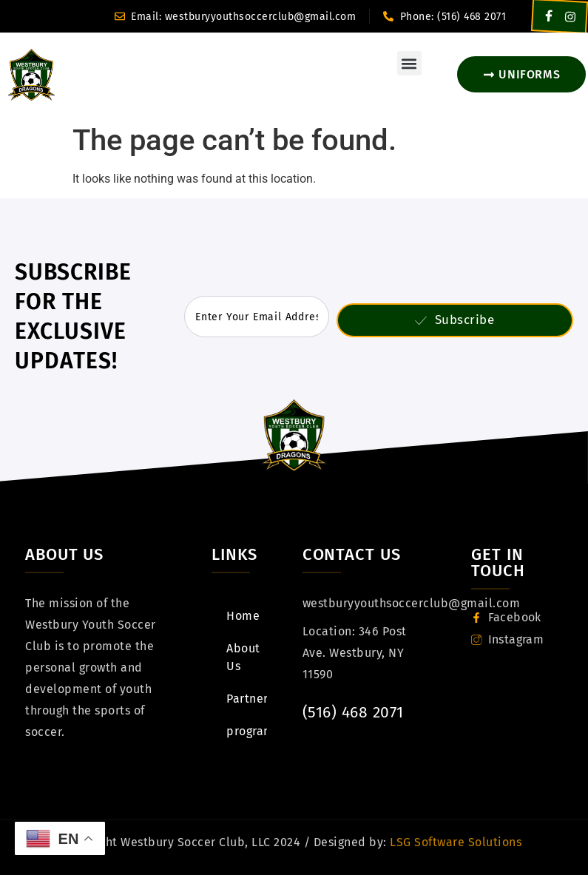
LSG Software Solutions (454, 842)
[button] (409, 63)
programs (246, 731)
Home (243, 616)
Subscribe (454, 320)
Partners (246, 699)
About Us (246, 657)
